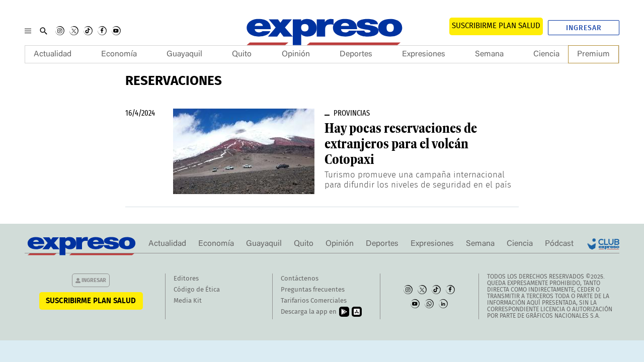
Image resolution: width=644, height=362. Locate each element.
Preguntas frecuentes (313, 290)
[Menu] (28, 31)
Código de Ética (197, 290)
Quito (242, 54)
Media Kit (188, 301)
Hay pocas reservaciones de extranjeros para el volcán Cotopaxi (401, 144)
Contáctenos (300, 279)
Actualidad (53, 54)
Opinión (296, 54)
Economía (119, 54)
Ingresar (584, 28)
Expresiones (424, 54)
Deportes (356, 54)
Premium (593, 54)
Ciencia (546, 54)
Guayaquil (184, 54)
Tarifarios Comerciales (314, 301)
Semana (489, 54)
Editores (186, 279)
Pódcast (559, 244)
